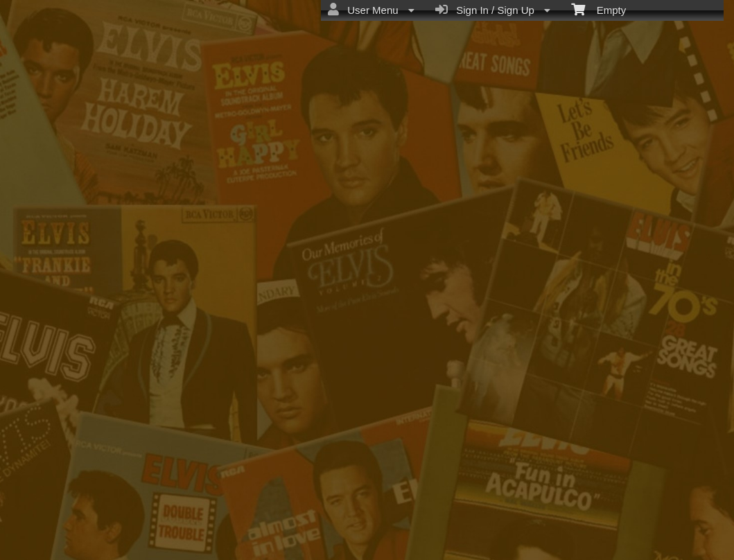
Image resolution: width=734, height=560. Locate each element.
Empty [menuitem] (598, 9)
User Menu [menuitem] (371, 10)
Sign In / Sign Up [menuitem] (493, 10)
